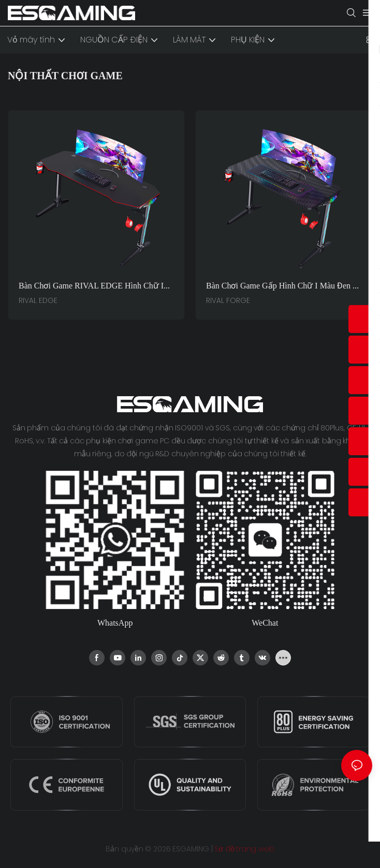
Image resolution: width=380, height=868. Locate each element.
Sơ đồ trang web (244, 849)
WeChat (265, 623)
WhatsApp (115, 623)
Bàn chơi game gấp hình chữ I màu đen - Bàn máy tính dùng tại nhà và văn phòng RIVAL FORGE (281, 286)
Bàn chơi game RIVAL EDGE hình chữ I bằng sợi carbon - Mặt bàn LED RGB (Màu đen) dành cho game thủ (95, 286)
